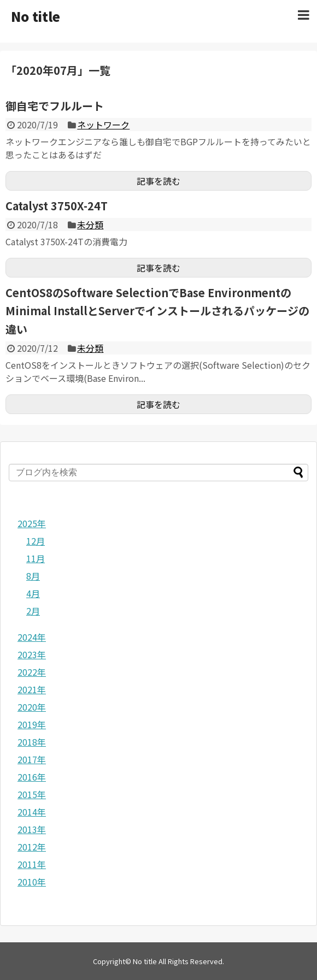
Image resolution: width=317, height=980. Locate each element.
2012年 (32, 847)
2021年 (32, 689)
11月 (36, 558)
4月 (33, 593)
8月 (33, 576)
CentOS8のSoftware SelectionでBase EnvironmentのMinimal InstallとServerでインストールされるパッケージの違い (157, 311)
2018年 (32, 742)
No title (36, 16)
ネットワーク (103, 125)
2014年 (32, 812)
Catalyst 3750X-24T (57, 206)
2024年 (32, 637)
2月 (33, 611)
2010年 (32, 882)
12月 (36, 541)
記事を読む (158, 181)
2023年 (32, 654)
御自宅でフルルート (55, 106)
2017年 (32, 759)
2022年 (32, 672)
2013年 (32, 829)
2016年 (32, 777)
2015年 (32, 794)
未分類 (90, 225)
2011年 (32, 864)
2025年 (32, 523)
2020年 (32, 707)
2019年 (32, 724)
